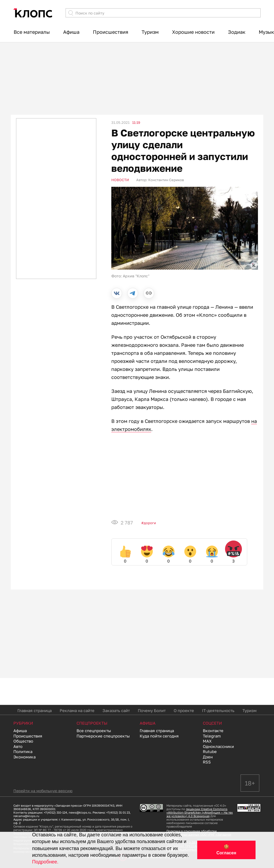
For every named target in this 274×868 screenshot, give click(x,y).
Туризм (150, 32)
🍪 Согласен (226, 850)
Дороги (150, 523)
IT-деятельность (218, 710)
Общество (23, 741)
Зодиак (237, 32)
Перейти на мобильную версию (43, 791)
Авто (18, 746)
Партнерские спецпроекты (103, 736)
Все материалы (32, 32)
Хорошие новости (193, 32)
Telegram (212, 736)
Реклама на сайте (77, 710)
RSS (207, 762)
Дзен (208, 757)
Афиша (71, 32)
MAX (207, 741)
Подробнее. (45, 862)
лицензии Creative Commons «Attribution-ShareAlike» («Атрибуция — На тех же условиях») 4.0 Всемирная (200, 812)
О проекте (184, 710)
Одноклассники (218, 746)
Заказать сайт (116, 710)
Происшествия (111, 32)
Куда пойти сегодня (159, 736)
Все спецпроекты (94, 731)
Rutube (210, 751)
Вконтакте (213, 731)
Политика (23, 751)
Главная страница (35, 710)
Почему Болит (152, 710)
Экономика (24, 757)
